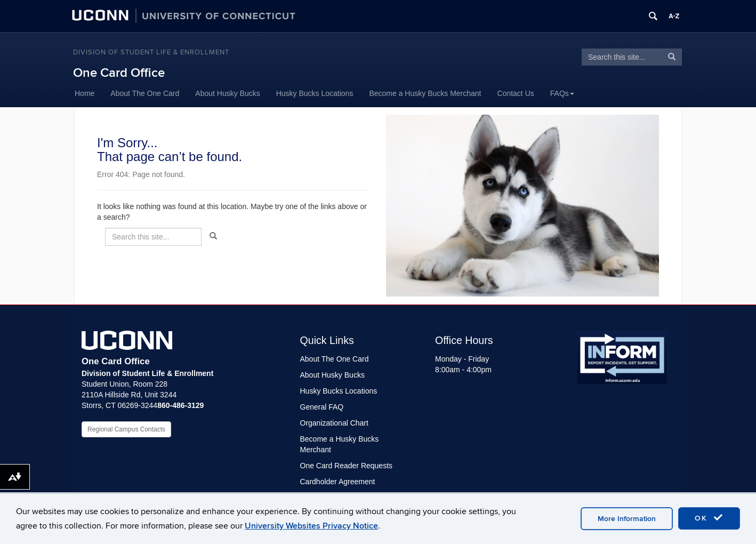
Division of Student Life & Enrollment (151, 52)
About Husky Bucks (227, 93)
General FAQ (322, 407)
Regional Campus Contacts (126, 429)
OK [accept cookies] (709, 518)
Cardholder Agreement (338, 482)
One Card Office (119, 73)
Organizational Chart (334, 423)
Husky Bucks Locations (315, 93)
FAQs (562, 93)
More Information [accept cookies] (627, 519)
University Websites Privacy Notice (311, 526)
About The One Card (145, 93)
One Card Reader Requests (347, 466)
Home (85, 93)
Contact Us (516, 93)
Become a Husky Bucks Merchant (425, 93)
